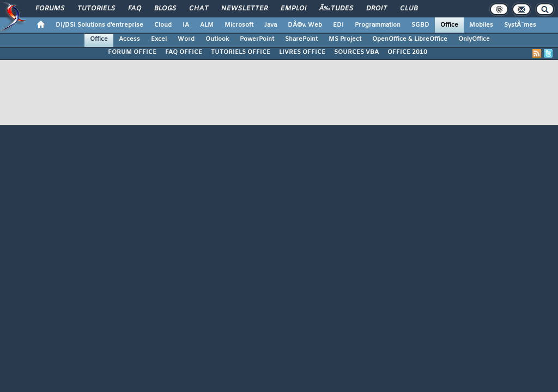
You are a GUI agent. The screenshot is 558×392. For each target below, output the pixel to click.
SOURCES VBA (356, 52)
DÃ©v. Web (305, 25)
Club (409, 9)
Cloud (163, 25)
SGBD (420, 25)
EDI (338, 25)
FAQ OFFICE (184, 52)
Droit (377, 9)
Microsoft (239, 25)
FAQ (135, 9)
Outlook (217, 39)
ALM (207, 25)
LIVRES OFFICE (302, 52)
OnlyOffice (474, 39)
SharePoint (301, 39)
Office (449, 25)
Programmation (378, 25)
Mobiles (481, 25)
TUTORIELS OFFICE (241, 52)
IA (186, 25)
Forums (50, 9)
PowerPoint (257, 39)
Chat (199, 9)
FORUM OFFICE (132, 52)
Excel (159, 39)
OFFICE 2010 (407, 52)
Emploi (293, 9)
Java (271, 25)
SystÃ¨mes (520, 25)
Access (129, 39)
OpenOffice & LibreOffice (410, 39)
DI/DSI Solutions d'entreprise (99, 25)
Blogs (165, 9)
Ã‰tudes (336, 9)
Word (186, 39)
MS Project (345, 39)
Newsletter (244, 9)
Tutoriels (96, 9)
